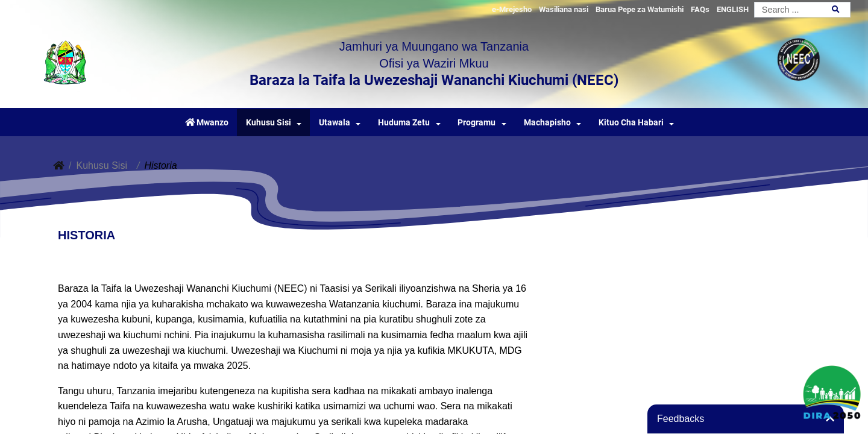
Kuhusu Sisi (269, 123)
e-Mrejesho (512, 9)
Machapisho (547, 123)
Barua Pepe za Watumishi (640, 9)
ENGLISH (733, 9)
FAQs (700, 9)
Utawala (335, 123)
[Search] (802, 10)
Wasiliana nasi (564, 9)
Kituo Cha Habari (631, 123)
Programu (476, 123)
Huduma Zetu (404, 123)
